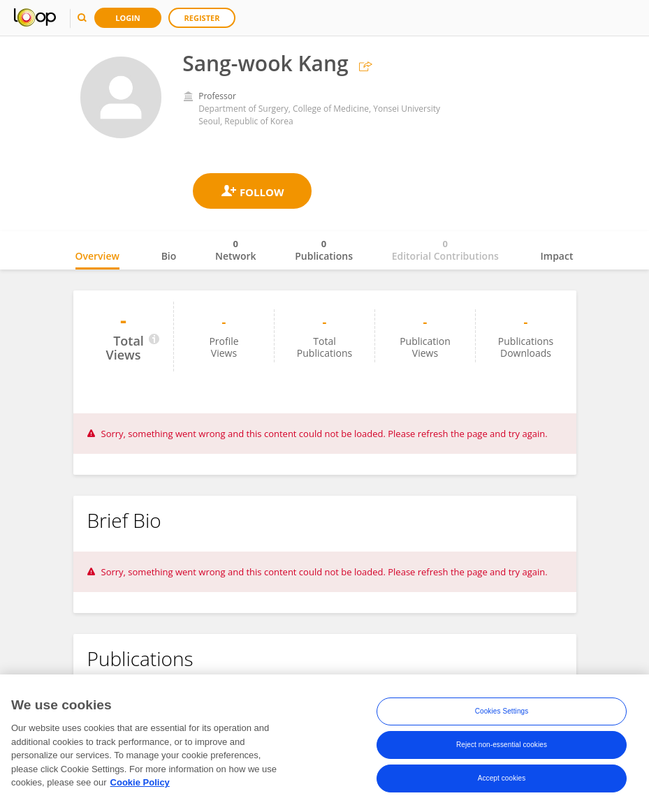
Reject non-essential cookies (502, 747)
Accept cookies (502, 780)
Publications (324, 250)
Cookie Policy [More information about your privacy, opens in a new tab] (140, 784)
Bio (169, 256)
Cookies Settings (502, 713)
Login (128, 18)
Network (236, 250)
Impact (557, 256)
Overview (97, 256)
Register (202, 18)
